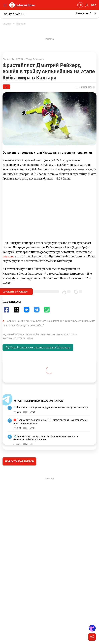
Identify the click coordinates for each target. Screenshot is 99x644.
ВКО (31, 338)
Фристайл (33, 335)
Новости (21, 24)
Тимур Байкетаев (35, 59)
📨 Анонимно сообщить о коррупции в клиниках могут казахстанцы (51, 407)
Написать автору (85, 87)
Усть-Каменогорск (14, 338)
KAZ (94, 5)
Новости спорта (68, 335)
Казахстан (48, 335)
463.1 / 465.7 (14, 14)
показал (8, 256)
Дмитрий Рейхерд (14, 335)
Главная (7, 24)
